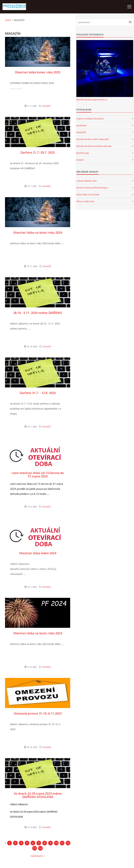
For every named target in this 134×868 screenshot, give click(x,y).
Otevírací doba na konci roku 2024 (38, 232)
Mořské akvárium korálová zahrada (94, 146)
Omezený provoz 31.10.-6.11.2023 (38, 713)
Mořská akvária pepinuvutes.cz (92, 99)
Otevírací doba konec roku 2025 (38, 72)
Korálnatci (81, 125)
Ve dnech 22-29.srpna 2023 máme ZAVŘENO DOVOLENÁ (38, 795)
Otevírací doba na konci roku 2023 (38, 633)
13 (35, 848)
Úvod (8, 20)
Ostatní (80, 160)
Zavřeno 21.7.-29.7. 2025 (38, 152)
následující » (38, 856)
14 (40, 848)
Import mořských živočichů (90, 119)
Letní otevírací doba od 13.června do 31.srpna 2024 (38, 475)
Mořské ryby (83, 153)
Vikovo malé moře (85, 201)
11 (62, 843)
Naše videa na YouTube (88, 194)
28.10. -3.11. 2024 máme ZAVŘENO (38, 313)
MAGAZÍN (47, 106)
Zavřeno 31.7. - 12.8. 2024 (38, 393)
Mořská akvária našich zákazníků (93, 139)
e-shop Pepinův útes (87, 181)
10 (56, 843)
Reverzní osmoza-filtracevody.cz (92, 188)
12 (68, 843)
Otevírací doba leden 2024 (38, 553)
